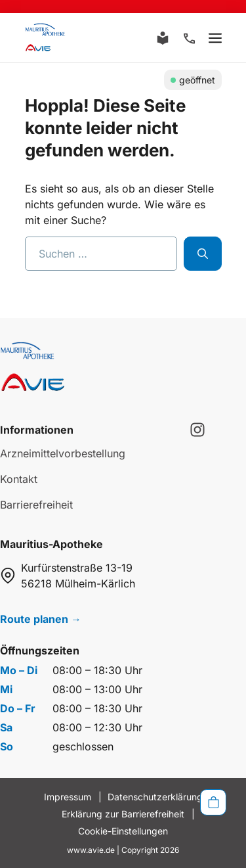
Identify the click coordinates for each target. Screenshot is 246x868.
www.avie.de (91, 850)
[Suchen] (203, 254)
